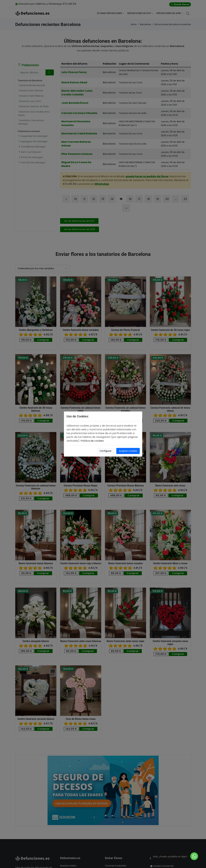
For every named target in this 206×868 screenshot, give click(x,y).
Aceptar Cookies (128, 451)
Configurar (106, 451)
